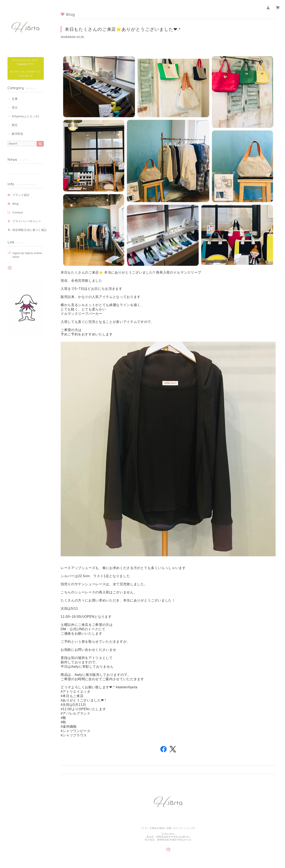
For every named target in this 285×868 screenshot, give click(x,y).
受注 (15, 108)
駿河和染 (18, 134)
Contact (18, 212)
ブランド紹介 (21, 195)
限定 (15, 125)
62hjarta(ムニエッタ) (26, 116)
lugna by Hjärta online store (27, 255)
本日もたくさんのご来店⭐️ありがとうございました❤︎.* (123, 29)
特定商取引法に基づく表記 (30, 230)
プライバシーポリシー (27, 221)
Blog (16, 204)
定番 (15, 99)
